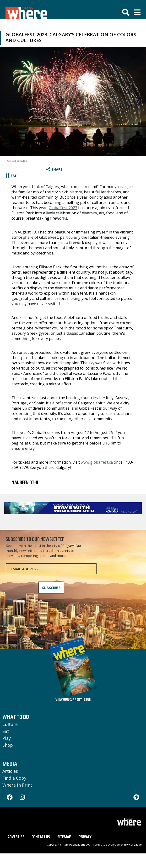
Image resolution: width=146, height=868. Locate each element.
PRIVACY (85, 837)
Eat (6, 731)
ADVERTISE (16, 837)
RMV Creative (133, 844)
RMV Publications (74, 844)
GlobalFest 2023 (63, 208)
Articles (10, 771)
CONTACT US (41, 837)
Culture (10, 724)
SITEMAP (64, 837)
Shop (8, 745)
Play (7, 738)
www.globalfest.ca (97, 462)
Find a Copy (14, 778)
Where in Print (17, 785)
